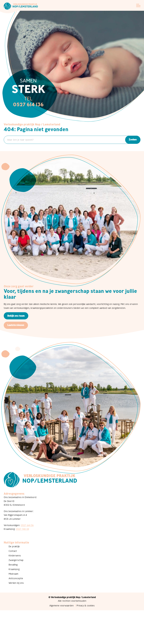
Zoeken (133, 140)
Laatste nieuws (16, 325)
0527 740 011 (22, 529)
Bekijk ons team (16, 316)
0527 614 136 (27, 525)
